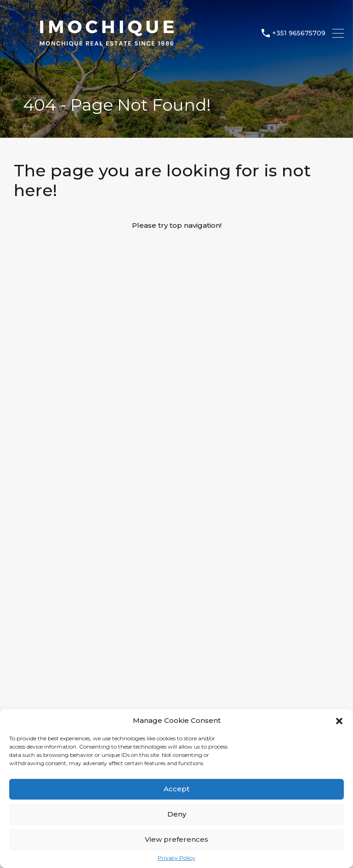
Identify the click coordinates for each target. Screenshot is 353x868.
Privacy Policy (176, 858)
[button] (339, 721)
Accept (176, 789)
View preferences (176, 839)
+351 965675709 (299, 33)
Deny (177, 814)
